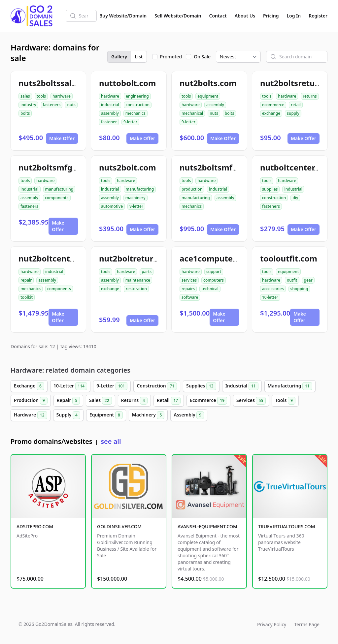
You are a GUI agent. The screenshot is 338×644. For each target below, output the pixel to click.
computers (214, 280)
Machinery (148, 415)
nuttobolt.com (127, 83)
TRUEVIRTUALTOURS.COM (287, 526)
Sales (100, 401)
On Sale (202, 57)
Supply (68, 415)
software (190, 297)
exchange (271, 113)
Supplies (201, 386)
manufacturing (59, 189)
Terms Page (307, 624)
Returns (134, 401)
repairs (188, 289)
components (57, 198)
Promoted (171, 57)
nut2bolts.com (208, 83)
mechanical (192, 113)
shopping (299, 289)
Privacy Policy (272, 624)
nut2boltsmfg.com (55, 167)
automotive (112, 206)
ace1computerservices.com (233, 258)
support (214, 272)
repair (26, 280)
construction (138, 105)
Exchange (29, 386)
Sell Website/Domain (178, 16)
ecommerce (273, 105)
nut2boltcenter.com (57, 258)
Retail (169, 401)
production (192, 189)
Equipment (106, 415)
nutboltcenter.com (297, 167)
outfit (292, 280)
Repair (68, 401)
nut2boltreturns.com (140, 258)
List (139, 57)
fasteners (52, 105)
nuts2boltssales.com (59, 83)
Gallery (119, 57)
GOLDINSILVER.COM (119, 526)
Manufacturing (290, 386)
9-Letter (112, 386)
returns (310, 96)
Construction (157, 386)
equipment (208, 96)
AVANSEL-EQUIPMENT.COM (207, 526)
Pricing (271, 16)
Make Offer (62, 138)
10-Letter (70, 386)
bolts (25, 113)
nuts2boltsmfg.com (218, 167)
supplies (270, 189)
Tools (285, 401)
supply (293, 113)
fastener (109, 122)
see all (111, 441)
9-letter (130, 122)
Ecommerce (208, 401)
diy (295, 198)
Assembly (189, 415)
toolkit (27, 297)
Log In (294, 16)
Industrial (242, 386)
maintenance (138, 280)
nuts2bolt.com (128, 167)
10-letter (270, 297)
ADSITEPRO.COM (35, 526)
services (189, 280)
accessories (273, 289)
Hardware (31, 415)
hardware (62, 96)
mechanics (135, 113)
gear (308, 280)
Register (318, 16)
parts (147, 272)
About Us (245, 16)
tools (41, 96)
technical (210, 289)
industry (28, 105)
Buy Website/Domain (123, 16)
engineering (137, 96)
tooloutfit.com (289, 258)
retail (296, 105)
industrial (110, 105)
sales (25, 96)
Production (31, 401)
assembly (110, 113)
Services (251, 401)
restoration (136, 289)
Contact (218, 16)
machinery (135, 198)
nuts (71, 105)
